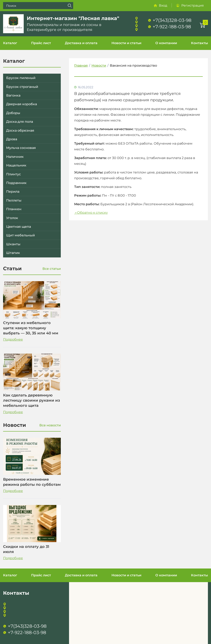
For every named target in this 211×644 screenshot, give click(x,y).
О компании (166, 43)
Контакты (199, 43)
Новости (99, 65)
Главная (81, 65)
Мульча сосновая (21, 148)
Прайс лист (41, 43)
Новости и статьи (126, 43)
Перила (13, 192)
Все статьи (52, 269)
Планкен (14, 209)
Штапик (13, 253)
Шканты (13, 244)
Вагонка (13, 95)
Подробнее (13, 339)
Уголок (12, 218)
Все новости (50, 425)
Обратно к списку (91, 213)
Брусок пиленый (21, 78)
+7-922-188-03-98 (172, 27)
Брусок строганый (22, 87)
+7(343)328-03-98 (172, 20)
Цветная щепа (19, 227)
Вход (163, 5)
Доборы (13, 113)
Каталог (10, 43)
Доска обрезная (20, 130)
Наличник (15, 157)
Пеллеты (14, 200)
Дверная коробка (22, 104)
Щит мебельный (21, 235)
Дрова (12, 139)
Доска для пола (20, 122)
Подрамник (16, 183)
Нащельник (16, 165)
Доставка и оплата (81, 43)
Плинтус (13, 174)
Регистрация (193, 5)
